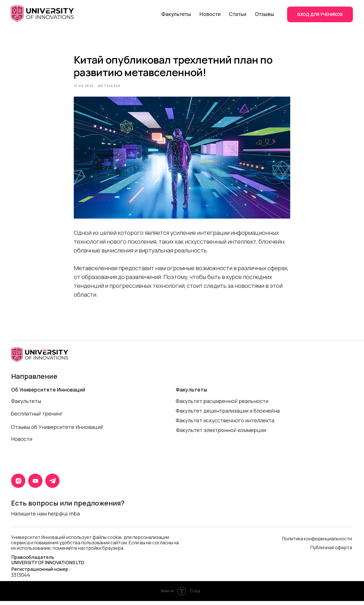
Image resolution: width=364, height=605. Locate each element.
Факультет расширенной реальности (222, 405)
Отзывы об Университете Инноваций (57, 431)
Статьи (238, 14)
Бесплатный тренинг (37, 417)
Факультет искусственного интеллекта (225, 424)
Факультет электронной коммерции (221, 434)
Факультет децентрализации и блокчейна (228, 415)
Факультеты (176, 14)
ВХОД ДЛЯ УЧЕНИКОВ (320, 14)
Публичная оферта (332, 551)
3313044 (21, 579)
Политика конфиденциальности (317, 543)
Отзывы (264, 14)
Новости (210, 14)
